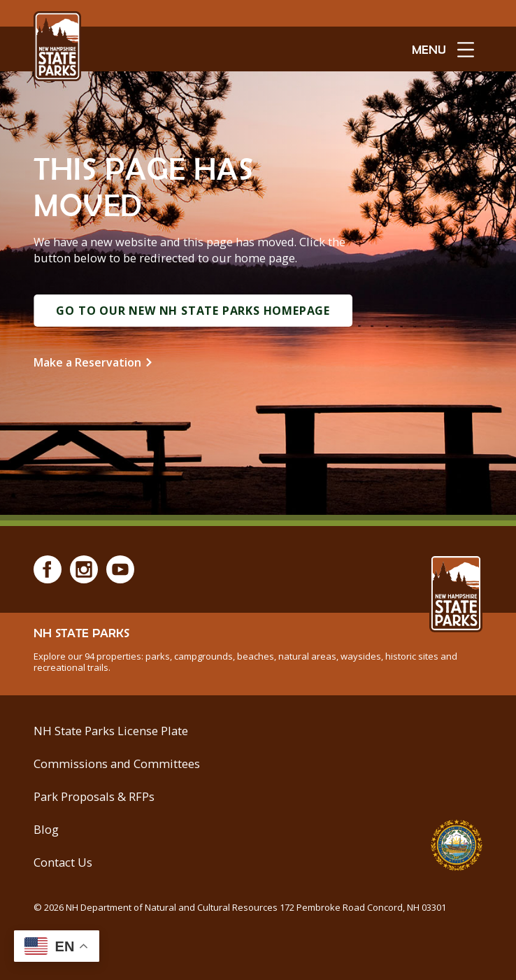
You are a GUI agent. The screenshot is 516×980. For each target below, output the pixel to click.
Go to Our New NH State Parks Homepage (193, 311)
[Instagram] (84, 569)
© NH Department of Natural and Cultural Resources (240, 907)
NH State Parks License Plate (111, 731)
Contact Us (63, 862)
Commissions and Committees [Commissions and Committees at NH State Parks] (117, 764)
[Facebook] (48, 569)
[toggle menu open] (443, 49)
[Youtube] (120, 569)
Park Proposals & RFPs (94, 796)
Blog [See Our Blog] (46, 829)
